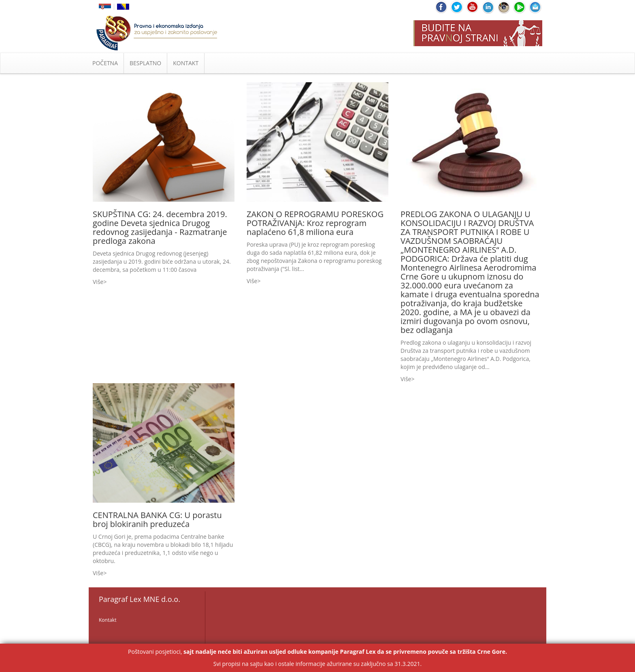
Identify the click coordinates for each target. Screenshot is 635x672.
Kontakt (108, 620)
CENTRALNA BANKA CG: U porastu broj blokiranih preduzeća (157, 519)
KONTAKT (186, 63)
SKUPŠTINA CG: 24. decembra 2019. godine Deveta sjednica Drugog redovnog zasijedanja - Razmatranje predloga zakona (160, 227)
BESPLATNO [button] (145, 63)
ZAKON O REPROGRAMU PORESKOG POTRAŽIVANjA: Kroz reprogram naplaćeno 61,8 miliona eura (315, 223)
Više (98, 282)
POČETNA (105, 63)
